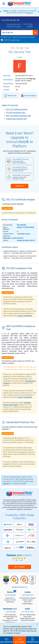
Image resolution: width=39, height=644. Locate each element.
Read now (30, 13)
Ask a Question (6, 642)
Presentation (33, 642)
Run (35, 33)
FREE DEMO (20, 186)
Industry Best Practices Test (16, 119)
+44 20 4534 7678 (28, 595)
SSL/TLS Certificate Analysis (17, 109)
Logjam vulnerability (25, 316)
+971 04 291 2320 (28, 612)
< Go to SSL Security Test (10, 20)
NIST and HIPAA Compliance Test (19, 116)
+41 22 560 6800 (10, 595)
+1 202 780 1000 (10, 612)
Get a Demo (19, 567)
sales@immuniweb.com (20, 587)
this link (34, 631)
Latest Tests (15, 40)
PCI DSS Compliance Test (16, 113)
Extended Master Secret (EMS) (17, 404)
